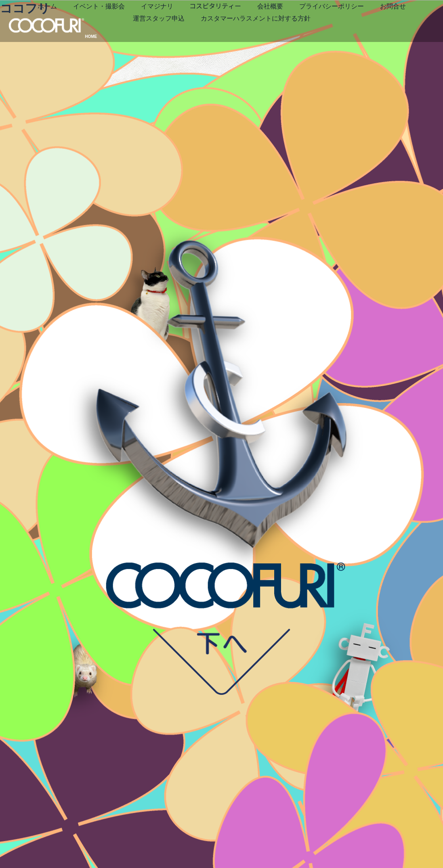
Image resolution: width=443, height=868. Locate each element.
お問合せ (245, 35)
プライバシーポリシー (184, 35)
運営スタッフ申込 (300, 35)
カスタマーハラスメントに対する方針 (239, 47)
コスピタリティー (294, 22)
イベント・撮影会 (177, 22)
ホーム (126, 22)
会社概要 (349, 22)
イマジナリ (235, 22)
